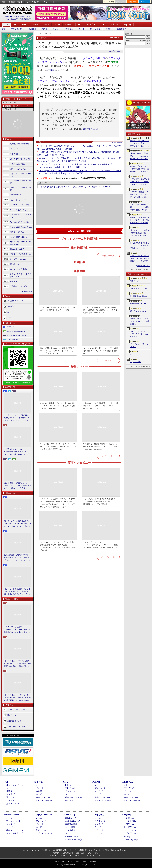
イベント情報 (130, 821)
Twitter (51, 70)
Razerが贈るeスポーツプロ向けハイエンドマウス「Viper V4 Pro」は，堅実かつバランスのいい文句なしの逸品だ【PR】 (58, 446)
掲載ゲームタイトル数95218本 (17, 17)
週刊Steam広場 (16, 195)
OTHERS (109, 187)
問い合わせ (47, 2)
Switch (46, 24)
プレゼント (109, 29)
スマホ (57, 24)
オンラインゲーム (18, 29)
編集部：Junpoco (116, 51)
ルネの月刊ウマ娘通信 (19, 237)
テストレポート (102, 821)
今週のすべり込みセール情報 (20, 189)
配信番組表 (122, 29)
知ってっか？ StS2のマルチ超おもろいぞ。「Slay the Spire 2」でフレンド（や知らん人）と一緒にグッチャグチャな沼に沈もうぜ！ (18, 524)
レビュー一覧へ (108, 456)
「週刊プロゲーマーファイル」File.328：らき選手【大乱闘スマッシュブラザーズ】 (58, 309)
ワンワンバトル (136, 281)
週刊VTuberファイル (18, 169)
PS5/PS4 (35, 24)
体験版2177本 (25, 19)
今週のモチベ (15, 154)
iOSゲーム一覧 (72, 836)
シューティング (131, 830)
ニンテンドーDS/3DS (43, 815)
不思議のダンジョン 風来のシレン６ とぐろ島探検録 (140, 321)
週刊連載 (33, 29)
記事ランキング (14, 804)
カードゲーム (130, 827)
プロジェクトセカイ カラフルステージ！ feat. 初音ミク (139, 334)
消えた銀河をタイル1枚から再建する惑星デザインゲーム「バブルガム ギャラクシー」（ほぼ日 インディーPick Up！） (57, 351)
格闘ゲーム (129, 824)
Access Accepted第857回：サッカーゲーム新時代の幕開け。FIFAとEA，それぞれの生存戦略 (101, 351)
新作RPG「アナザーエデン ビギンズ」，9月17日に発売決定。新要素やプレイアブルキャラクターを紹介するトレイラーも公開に (140, 220)
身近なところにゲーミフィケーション (20, 275)
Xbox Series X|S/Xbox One (17, 331)
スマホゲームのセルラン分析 (20, 182)
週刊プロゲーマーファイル (20, 159)
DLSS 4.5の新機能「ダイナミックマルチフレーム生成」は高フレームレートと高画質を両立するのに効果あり (58, 406)
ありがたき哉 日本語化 (19, 269)
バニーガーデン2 (137, 354)
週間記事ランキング (15, 301)
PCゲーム (11, 327)
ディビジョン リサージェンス (139, 345)
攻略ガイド (45, 29)
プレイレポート (72, 788)
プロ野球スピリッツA (139, 288)
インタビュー (70, 29)
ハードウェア (92, 24)
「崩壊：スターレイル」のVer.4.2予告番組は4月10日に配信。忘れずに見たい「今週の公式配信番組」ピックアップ (100, 310)
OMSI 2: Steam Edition (139, 296)
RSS (3, 2)
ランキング (145, 2)
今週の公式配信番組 (18, 164)
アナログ (114, 24)
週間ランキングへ (144, 266)
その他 (127, 836)
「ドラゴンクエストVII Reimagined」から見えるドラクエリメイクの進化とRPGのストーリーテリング (17, 452)
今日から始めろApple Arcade (21, 227)
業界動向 (51, 187)
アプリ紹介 (70, 830)
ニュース (42, 187)
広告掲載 (93, 861)
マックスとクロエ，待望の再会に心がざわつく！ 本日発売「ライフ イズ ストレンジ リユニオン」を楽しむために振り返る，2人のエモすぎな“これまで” (18, 418)
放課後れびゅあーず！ (19, 286)
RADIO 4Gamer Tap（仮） (20, 205)
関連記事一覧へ (117, 143)
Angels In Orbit (136, 362)
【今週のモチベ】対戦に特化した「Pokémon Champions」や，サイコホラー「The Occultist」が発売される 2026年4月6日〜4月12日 (140, 156)
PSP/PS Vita (127, 782)
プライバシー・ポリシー (77, 861)
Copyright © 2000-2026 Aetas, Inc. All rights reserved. (76, 865)
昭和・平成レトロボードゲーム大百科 (20, 243)
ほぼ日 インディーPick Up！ (21, 200)
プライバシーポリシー (16, 709)
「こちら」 (90, 853)
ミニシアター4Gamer (18, 259)
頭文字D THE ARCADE (139, 311)
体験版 (9, 791)
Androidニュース (73, 821)
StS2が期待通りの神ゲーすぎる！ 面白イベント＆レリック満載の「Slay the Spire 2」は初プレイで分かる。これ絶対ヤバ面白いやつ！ (18, 558)
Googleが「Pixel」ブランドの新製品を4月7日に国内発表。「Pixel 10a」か (140, 169)
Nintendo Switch (13, 339)
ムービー (82, 29)
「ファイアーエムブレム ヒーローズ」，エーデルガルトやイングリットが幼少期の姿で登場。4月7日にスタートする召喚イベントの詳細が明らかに (140, 182)
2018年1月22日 (90, 129)
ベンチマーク (101, 833)
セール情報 (70, 827)
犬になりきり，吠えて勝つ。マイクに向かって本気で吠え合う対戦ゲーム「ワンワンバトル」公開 (140, 144)
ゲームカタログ (131, 840)
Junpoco (98, 187)
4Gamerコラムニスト (18, 249)
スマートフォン (70, 815)
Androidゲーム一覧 (74, 840)
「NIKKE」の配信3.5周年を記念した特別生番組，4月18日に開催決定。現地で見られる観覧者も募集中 (140, 195)
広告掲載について (14, 721)
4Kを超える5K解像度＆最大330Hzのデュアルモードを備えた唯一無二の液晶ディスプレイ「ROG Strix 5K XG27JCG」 (100, 446)
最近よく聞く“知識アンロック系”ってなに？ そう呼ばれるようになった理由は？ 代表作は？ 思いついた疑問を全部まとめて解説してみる (18, 486)
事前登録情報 (71, 824)
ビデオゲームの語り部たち (20, 254)
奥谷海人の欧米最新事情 (20, 144)
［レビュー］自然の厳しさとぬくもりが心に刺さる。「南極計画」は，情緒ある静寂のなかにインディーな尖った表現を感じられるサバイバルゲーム (17, 592)
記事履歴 (133, 2)
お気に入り (120, 2)
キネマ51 (13, 281)
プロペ (81, 187)
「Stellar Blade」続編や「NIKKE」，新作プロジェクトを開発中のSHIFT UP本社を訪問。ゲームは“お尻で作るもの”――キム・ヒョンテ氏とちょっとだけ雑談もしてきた (18, 630)
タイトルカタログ (44, 800)
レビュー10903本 (11, 19)
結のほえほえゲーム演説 (20, 222)
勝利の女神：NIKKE (138, 303)
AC (104, 24)
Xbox (24, 24)
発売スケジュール (44, 797)
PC (15, 24)
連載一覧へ (28, 291)
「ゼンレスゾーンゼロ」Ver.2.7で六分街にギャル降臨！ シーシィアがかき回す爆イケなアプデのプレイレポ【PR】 (140, 258)
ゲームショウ (95, 29)
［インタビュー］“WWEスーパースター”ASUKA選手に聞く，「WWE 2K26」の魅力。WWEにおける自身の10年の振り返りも (100, 545)
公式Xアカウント (16, 2)
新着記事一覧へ (108, 256)
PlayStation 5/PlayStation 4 (17, 335)
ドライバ (11, 318)
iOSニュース (71, 818)
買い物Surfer (15, 264)
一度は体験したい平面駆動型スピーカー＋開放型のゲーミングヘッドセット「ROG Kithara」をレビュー (100, 406)
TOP (6, 25)
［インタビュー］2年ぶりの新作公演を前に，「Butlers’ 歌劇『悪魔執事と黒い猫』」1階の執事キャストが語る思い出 (140, 233)
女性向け (69, 24)
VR (79, 24)
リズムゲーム (130, 833)
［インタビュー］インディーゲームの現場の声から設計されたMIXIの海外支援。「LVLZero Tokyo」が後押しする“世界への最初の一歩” (18, 698)
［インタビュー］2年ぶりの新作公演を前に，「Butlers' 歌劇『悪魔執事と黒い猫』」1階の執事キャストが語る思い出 (18, 664)
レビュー (57, 29)
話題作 (5, 29)
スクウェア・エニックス (66, 187)
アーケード (127, 815)
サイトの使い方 (33, 2)
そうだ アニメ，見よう (19, 210)
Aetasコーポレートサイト (17, 727)
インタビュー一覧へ (108, 557)
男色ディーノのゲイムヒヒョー (20, 175)
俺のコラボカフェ (17, 232)
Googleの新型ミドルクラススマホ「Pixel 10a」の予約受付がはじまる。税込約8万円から (140, 246)
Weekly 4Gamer (16, 149)
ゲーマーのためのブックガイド (20, 216)
